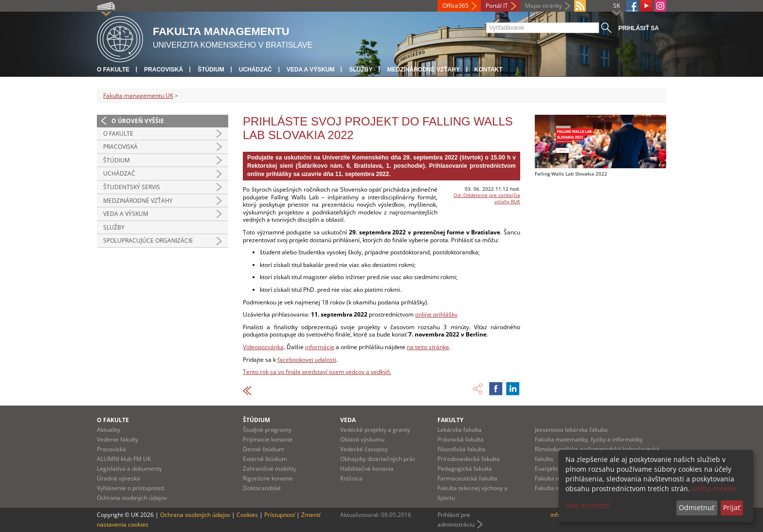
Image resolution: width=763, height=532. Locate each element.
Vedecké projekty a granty (375, 430)
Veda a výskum (311, 70)
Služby (361, 70)
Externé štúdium (265, 459)
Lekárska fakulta (460, 430)
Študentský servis (132, 187)
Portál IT (497, 6)
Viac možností (588, 505)
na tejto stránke (428, 347)
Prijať (732, 507)
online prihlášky (436, 314)
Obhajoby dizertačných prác (378, 459)
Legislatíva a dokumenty (129, 469)
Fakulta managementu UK (138, 96)
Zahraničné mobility (270, 469)
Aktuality (109, 430)
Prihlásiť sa (639, 28)
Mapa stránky (544, 6)
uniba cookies (714, 488)
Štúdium (211, 70)
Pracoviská (163, 70)
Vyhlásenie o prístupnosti (131, 488)
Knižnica (351, 478)
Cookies (247, 515)
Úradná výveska (118, 478)
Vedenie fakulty (118, 439)
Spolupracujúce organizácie (148, 240)
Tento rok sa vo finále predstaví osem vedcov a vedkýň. (317, 372)
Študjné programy (267, 430)
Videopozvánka (263, 347)
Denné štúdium (263, 449)
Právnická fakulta (461, 439)
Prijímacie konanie (268, 439)
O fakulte (113, 70)
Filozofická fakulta (462, 449)
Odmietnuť (697, 507)
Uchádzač (255, 70)
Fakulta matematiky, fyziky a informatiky (589, 439)
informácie (320, 347)
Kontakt (489, 70)
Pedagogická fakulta (465, 469)
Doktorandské (262, 488)
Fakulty (450, 420)
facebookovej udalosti (307, 360)
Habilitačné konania (367, 469)
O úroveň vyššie (138, 121)
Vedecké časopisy (364, 449)
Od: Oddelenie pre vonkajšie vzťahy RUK (487, 198)
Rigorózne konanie (268, 478)
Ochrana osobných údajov (132, 498)
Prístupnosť (280, 515)
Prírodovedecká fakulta (469, 459)
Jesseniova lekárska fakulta (571, 430)
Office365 (455, 6)
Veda (348, 420)
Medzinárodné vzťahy (423, 70)
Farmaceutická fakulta (467, 478)
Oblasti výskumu (362, 439)
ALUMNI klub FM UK (124, 459)
